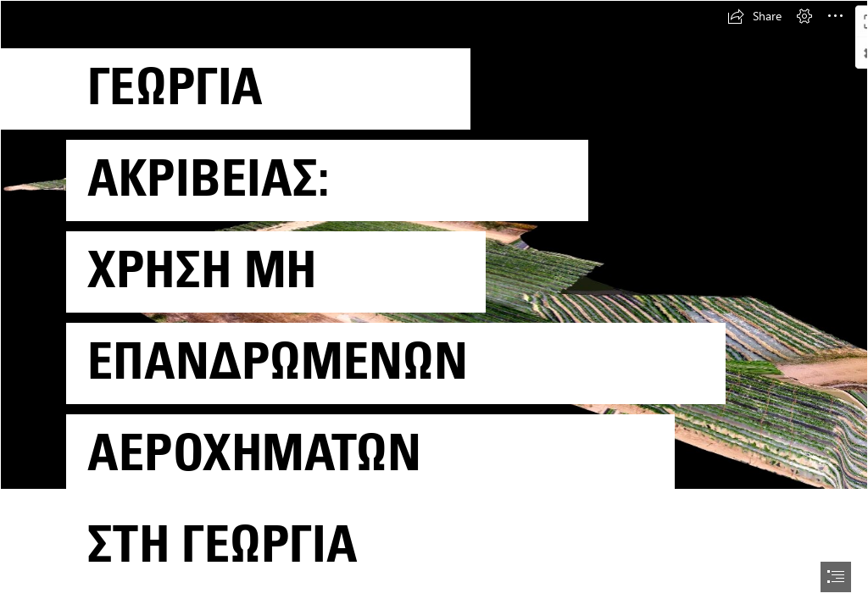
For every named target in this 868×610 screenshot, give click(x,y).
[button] (754, 16)
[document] (434, 305)
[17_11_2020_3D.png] (434, 303)
